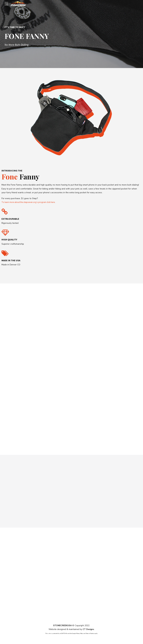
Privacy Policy (79, 634)
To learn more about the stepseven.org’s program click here (30, 202)
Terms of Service (91, 634)
